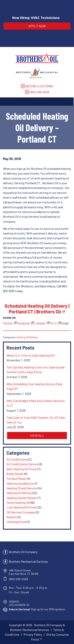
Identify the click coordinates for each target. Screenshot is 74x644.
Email (65, 323)
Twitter (8, 323)
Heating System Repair (22, 498)
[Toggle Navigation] (37, 102)
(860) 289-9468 (40, 92)
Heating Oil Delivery (27, 337)
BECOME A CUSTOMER (40, 86)
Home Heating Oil (18, 502)
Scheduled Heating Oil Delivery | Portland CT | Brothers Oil (37, 309)
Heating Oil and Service (22, 488)
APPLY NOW (37, 26)
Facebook (23, 323)
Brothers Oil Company (23, 552)
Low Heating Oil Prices (22, 507)
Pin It (53, 323)
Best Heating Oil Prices (22, 469)
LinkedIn (40, 323)
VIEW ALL (37, 435)
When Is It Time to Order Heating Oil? (31, 355)
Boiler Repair (15, 474)
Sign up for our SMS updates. (37, 609)
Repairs (12, 517)
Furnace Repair (16, 478)
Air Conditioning (17, 459)
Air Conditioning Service (22, 464)
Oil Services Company (21, 512)
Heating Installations (20, 483)
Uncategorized (16, 522)
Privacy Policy (33, 634)
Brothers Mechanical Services (28, 561)
